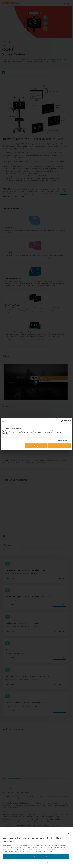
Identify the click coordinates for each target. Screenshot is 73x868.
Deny (36, 446)
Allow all (59, 446)
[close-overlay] (69, 833)
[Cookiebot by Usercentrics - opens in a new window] (62, 421)
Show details (62, 440)
